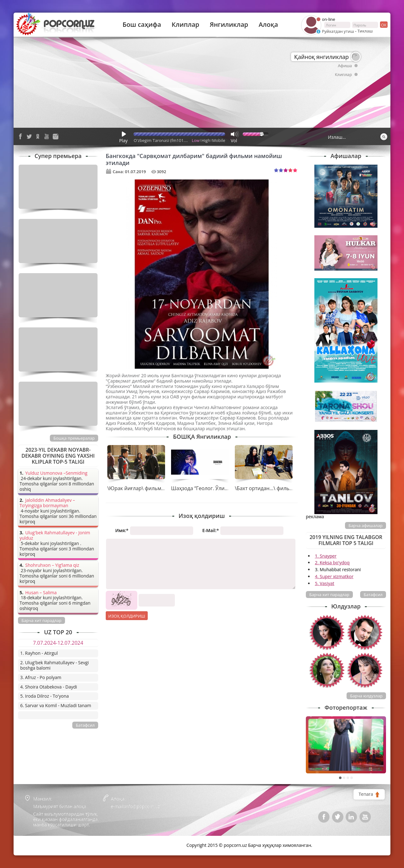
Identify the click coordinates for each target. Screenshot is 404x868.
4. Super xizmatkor (334, 576)
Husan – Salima (41, 593)
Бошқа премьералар (74, 438)
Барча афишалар (365, 525)
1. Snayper (326, 556)
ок (383, 25)
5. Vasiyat (325, 583)
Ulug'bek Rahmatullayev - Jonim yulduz (55, 536)
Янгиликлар (229, 25)
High (206, 140)
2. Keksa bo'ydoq (332, 563)
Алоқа (268, 25)
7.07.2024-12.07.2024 (58, 643)
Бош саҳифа (142, 25)
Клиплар (186, 25)
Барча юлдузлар (366, 696)
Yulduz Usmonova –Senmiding (56, 473)
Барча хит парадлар (329, 595)
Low (196, 140)
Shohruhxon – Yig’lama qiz (52, 565)
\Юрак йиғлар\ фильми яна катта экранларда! (164, 488)
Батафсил (373, 595)
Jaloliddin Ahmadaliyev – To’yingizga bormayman (47, 503)
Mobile (219, 140)
